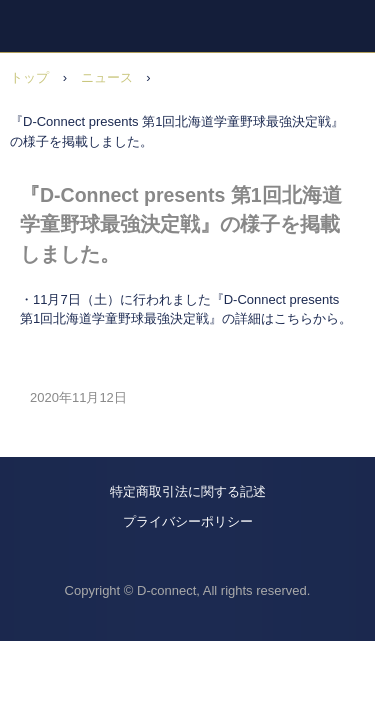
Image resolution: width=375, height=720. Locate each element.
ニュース (107, 77)
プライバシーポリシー (188, 521)
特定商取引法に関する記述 (188, 491)
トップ (29, 77)
